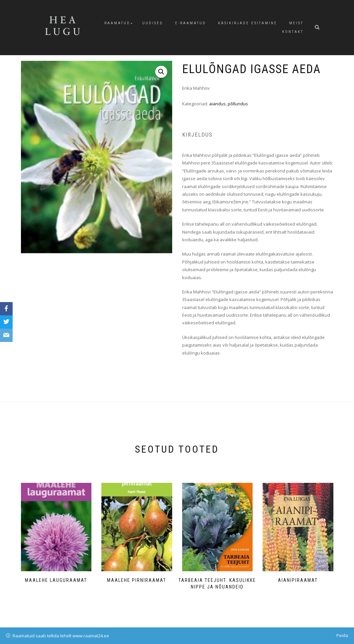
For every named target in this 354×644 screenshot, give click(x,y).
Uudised (153, 23)
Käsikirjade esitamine (248, 23)
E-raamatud (191, 23)
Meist (296, 23)
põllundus (238, 104)
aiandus (217, 104)
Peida (342, 635)
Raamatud (117, 23)
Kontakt (293, 32)
